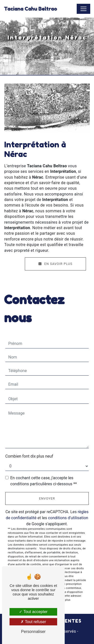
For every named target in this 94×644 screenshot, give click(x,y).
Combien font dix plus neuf (29, 456)
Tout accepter (33, 612)
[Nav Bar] (83, 9)
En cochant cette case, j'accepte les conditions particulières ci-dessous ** (43, 481)
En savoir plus (55, 264)
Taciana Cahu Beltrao (30, 9)
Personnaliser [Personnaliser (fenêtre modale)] (33, 632)
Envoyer (47, 498)
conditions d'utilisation (68, 518)
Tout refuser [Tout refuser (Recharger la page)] (33, 622)
